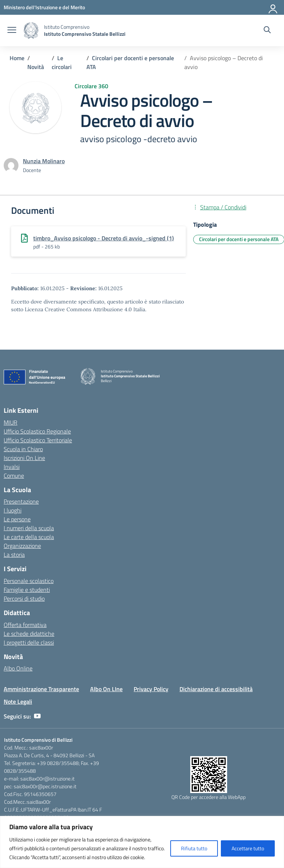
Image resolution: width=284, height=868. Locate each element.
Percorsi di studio (24, 598)
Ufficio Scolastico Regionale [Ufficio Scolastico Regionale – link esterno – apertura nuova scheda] (37, 431)
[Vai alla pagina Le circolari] (62, 62)
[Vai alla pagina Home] (17, 58)
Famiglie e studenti (27, 590)
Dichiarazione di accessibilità (216, 689)
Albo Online (18, 668)
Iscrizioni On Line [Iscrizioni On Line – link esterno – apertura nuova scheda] (24, 458)
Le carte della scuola (29, 537)
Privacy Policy (151, 689)
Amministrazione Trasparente (41, 689)
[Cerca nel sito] (267, 31)
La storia (14, 555)
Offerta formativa (25, 625)
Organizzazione (22, 546)
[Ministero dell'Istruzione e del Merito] (44, 7)
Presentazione (21, 501)
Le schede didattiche (29, 634)
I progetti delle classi (29, 642)
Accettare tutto (248, 848)
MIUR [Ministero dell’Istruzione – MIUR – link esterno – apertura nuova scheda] (11, 422)
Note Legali (18, 701)
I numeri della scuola (29, 528)
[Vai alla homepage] (31, 30)
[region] (142, 842)
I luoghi (13, 510)
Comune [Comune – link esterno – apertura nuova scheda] (14, 476)
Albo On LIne (106, 689)
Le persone (17, 519)
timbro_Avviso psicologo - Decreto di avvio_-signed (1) (104, 238)
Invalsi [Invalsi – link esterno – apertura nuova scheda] (12, 467)
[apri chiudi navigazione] (12, 31)
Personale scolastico (29, 581)
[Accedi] (273, 7)
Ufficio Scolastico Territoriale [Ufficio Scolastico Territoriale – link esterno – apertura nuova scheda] (38, 440)
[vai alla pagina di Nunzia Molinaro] (44, 161)
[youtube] (37, 716)
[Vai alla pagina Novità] (36, 67)
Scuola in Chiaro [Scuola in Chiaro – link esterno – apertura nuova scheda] (23, 449)
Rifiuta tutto (194, 848)
